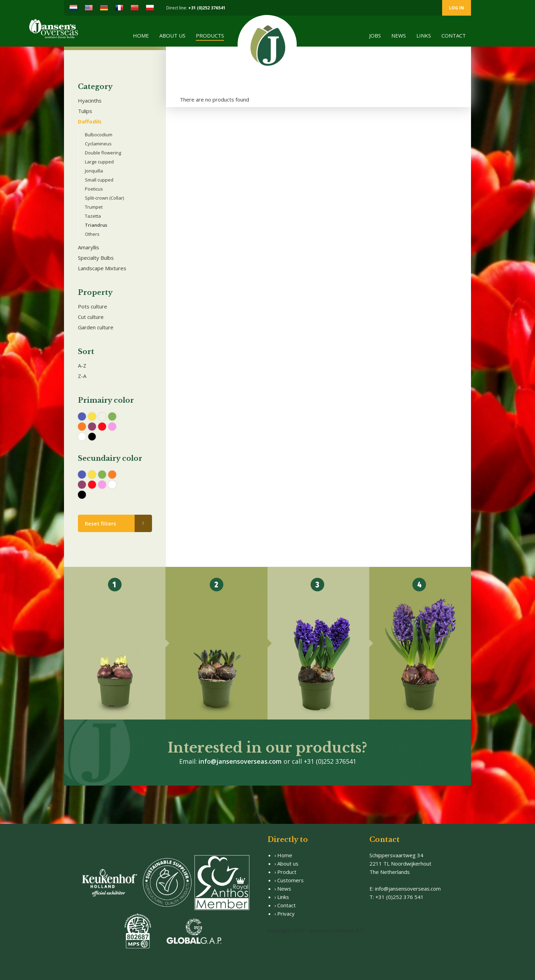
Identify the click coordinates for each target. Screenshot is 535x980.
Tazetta (93, 216)
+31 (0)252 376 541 (400, 897)
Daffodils (90, 121)
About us (172, 35)
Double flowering (103, 153)
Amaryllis (89, 247)
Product (287, 872)
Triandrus (96, 225)
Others (92, 234)
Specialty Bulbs (96, 258)
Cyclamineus (98, 144)
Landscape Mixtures (102, 268)
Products (210, 35)
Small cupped (99, 180)
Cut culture (91, 317)
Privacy (286, 914)
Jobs (375, 35)
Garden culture (96, 327)
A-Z (82, 366)
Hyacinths (90, 101)
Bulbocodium (99, 135)
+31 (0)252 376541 (207, 8)
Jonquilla (94, 171)
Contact (454, 35)
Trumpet (94, 207)
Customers (290, 880)
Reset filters (101, 523)
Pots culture (93, 306)
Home (141, 35)
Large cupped (99, 162)
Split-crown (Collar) (104, 198)
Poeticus (94, 189)
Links (424, 35)
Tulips (85, 111)
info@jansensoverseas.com (240, 761)
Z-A (82, 376)
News (399, 35)
